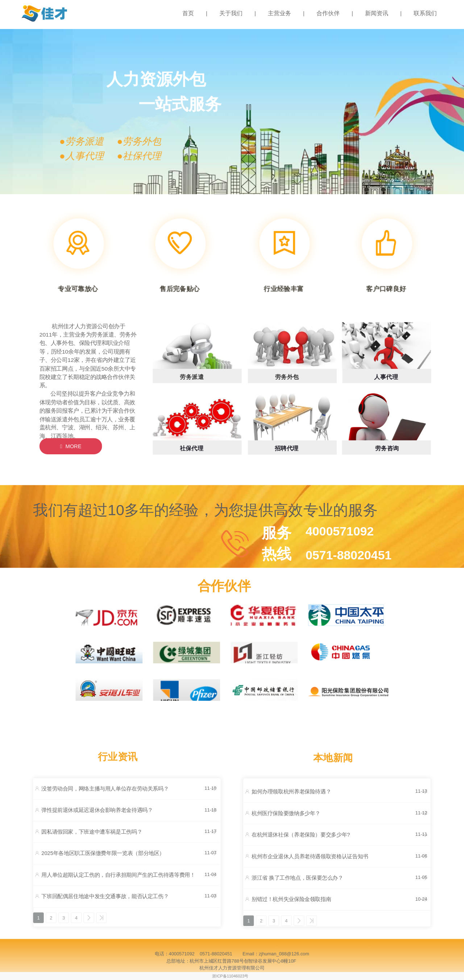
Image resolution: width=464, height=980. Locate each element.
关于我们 (231, 13)
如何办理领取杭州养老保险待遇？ (291, 792)
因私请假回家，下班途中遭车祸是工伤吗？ (92, 832)
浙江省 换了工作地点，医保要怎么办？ (297, 878)
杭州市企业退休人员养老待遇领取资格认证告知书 (310, 856)
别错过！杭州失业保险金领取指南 (291, 900)
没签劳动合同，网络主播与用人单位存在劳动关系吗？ (105, 789)
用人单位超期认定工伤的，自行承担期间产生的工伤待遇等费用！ (118, 875)
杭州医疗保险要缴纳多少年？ (286, 813)
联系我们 (425, 13)
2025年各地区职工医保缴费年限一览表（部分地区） (103, 853)
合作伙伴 (328, 13)
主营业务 (279, 13)
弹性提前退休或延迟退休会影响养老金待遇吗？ (97, 810)
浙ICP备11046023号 (230, 976)
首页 (188, 13)
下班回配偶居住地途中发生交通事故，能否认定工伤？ (105, 896)
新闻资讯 (377, 13)
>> (101, 918)
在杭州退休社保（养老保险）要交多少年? (301, 835)
